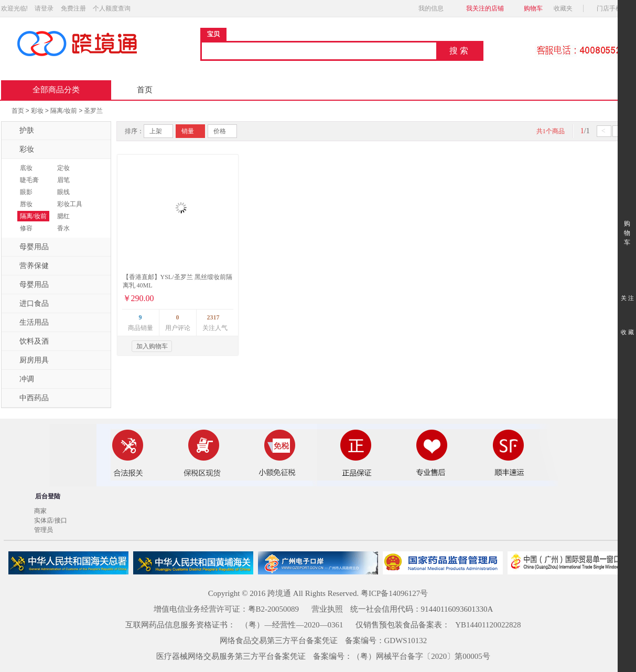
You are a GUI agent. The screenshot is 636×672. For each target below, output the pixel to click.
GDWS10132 (406, 641)
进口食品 (28, 304)
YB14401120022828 (488, 625)
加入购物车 (152, 346)
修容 (26, 228)
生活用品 (28, 323)
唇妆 (26, 204)
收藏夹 (566, 8)
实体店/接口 (51, 520)
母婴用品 (28, 247)
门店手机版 (615, 8)
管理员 (44, 530)
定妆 (63, 168)
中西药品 (28, 398)
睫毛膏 (29, 180)
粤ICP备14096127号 (394, 593)
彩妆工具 (70, 204)
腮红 (63, 216)
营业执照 (327, 609)
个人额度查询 (112, 8)
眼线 (63, 192)
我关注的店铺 (485, 8)
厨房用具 (28, 360)
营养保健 (28, 266)
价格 (220, 131)
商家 (40, 511)
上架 (156, 131)
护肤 (20, 131)
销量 (188, 131)
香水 (63, 228)
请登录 (44, 8)
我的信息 (434, 8)
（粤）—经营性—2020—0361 (292, 625)
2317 (213, 317)
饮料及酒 (28, 342)
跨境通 (279, 593)
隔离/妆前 (64, 111)
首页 (145, 90)
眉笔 (63, 180)
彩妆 (37, 111)
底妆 (26, 168)
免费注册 (73, 8)
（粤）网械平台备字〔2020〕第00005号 (421, 656)
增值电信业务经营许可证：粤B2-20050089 (227, 609)
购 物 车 (627, 223)
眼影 (26, 192)
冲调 (20, 379)
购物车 (533, 8)
